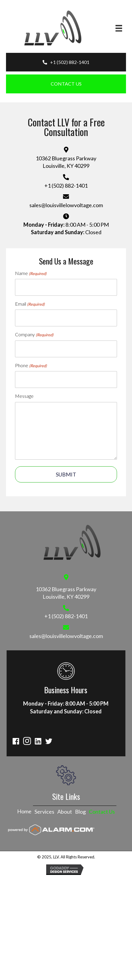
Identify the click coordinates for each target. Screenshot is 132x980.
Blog (80, 812)
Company (34, 334)
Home (24, 811)
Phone (31, 365)
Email (30, 304)
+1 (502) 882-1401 (66, 186)
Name (31, 273)
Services (44, 812)
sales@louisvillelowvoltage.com (66, 205)
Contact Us (102, 812)
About (65, 812)
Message (24, 396)
